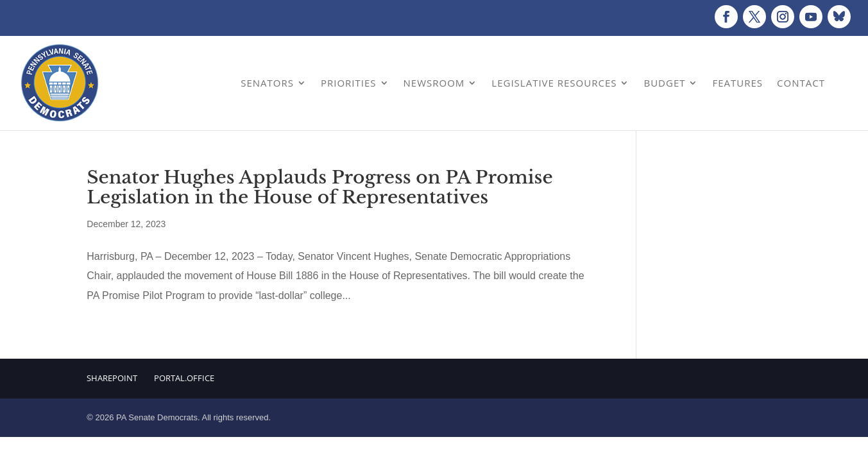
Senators (267, 83)
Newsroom (434, 83)
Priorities (349, 83)
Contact (801, 83)
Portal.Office (184, 378)
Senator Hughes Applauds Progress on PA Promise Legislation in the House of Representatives (319, 187)
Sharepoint (112, 378)
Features (737, 83)
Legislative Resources (554, 83)
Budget (664, 83)
